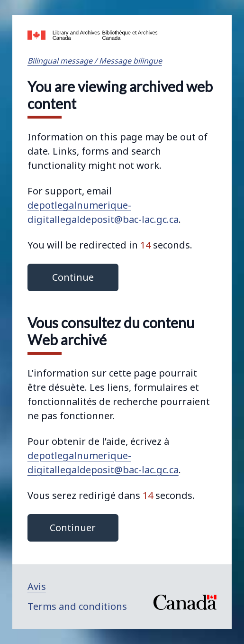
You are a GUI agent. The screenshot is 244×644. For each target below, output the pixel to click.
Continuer (73, 528)
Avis (37, 586)
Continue (73, 277)
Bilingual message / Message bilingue (95, 61)
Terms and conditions (77, 606)
